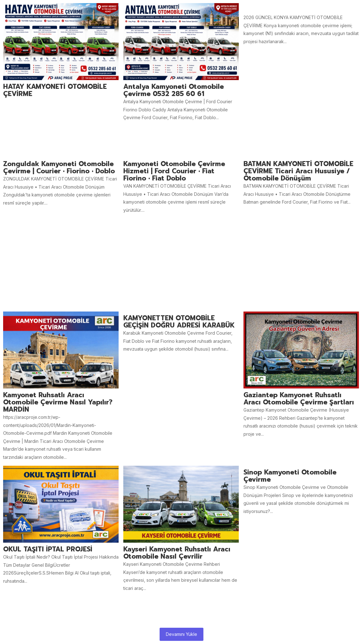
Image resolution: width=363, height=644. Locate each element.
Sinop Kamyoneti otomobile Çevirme (290, 476)
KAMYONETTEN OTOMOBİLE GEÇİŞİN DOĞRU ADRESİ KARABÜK (179, 322)
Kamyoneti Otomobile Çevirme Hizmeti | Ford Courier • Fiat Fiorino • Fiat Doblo (174, 171)
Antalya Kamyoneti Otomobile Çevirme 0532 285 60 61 (174, 90)
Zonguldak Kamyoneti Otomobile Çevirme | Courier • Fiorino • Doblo (59, 168)
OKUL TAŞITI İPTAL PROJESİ (48, 549)
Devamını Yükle (181, 634)
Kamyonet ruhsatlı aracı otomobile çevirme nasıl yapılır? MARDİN (58, 402)
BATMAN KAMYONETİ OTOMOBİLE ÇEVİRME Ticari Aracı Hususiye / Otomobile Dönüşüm (298, 171)
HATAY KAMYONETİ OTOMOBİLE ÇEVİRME (55, 90)
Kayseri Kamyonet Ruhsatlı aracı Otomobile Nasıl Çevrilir (177, 553)
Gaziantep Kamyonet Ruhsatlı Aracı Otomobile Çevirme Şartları (299, 399)
